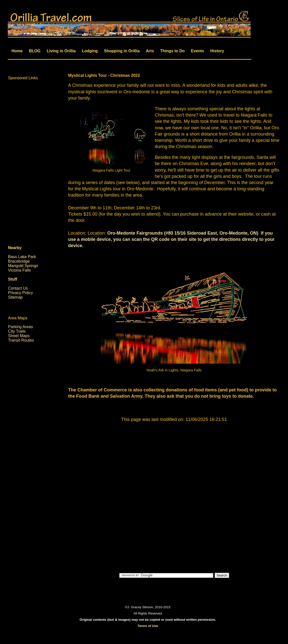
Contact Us (18, 288)
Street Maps (19, 336)
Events (197, 51)
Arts (150, 51)
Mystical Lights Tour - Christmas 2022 (104, 75)
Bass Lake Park (22, 257)
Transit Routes (21, 340)
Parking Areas (21, 327)
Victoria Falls (19, 270)
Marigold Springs (23, 266)
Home (17, 51)
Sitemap (15, 297)
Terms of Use (148, 626)
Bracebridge (19, 261)
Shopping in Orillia (122, 51)
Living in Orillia (61, 51)
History (217, 51)
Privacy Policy (21, 293)
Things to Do (173, 51)
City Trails (17, 331)
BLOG (35, 51)
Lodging (90, 51)
